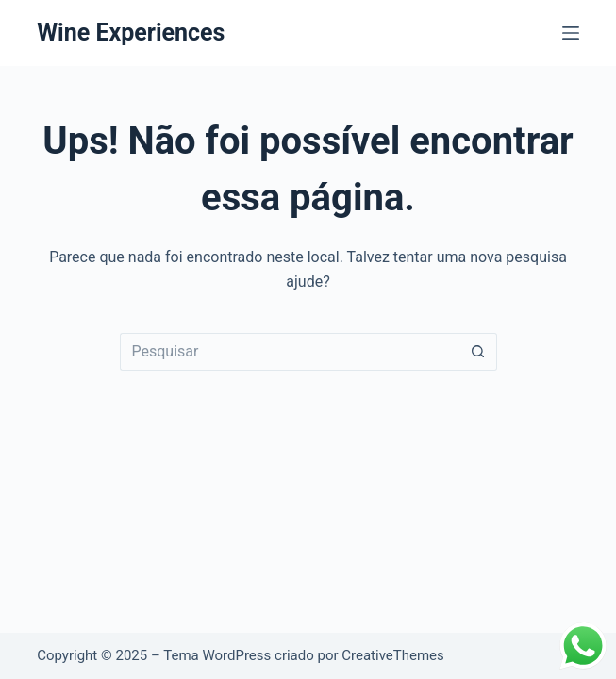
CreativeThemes (393, 655)
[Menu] (571, 33)
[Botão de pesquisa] (478, 352)
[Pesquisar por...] (290, 352)
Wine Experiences (131, 33)
